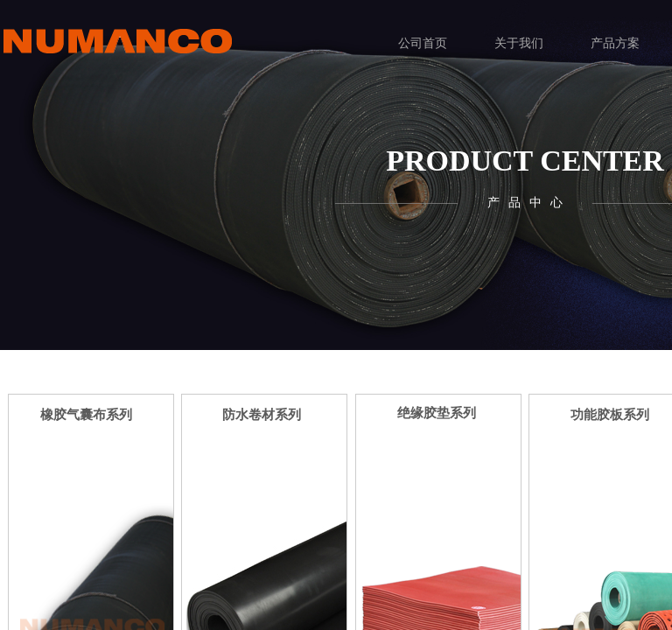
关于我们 (519, 43)
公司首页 (423, 43)
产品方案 (615, 43)
